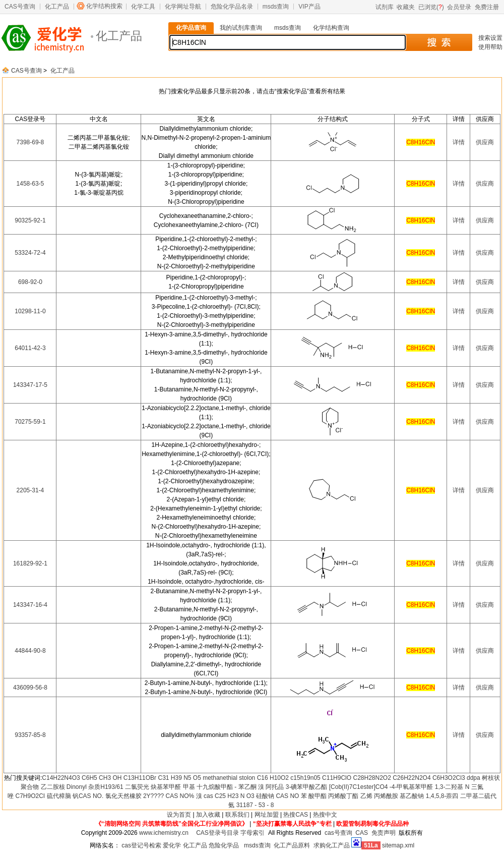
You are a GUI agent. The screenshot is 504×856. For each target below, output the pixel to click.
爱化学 (172, 845)
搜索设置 (490, 38)
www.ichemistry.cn (164, 833)
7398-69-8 (30, 142)
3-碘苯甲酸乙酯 (307, 787)
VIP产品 (309, 7)
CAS (362, 833)
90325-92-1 (30, 220)
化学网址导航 (183, 7)
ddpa (474, 778)
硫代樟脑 (59, 796)
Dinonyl (77, 787)
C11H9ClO (337, 778)
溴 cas (205, 796)
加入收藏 (208, 815)
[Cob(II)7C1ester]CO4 (359, 787)
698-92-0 (30, 282)
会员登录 (459, 7)
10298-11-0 (30, 311)
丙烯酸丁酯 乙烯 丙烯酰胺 (363, 796)
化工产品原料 (292, 845)
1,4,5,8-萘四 (442, 796)
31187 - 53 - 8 (255, 805)
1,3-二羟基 (449, 787)
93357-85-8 (30, 735)
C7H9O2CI (30, 796)
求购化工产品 (332, 845)
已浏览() (431, 7)
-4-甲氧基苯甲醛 (412, 787)
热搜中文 (325, 815)
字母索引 (253, 833)
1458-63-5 (30, 184)
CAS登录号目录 (217, 833)
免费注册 (487, 7)
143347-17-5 (30, 385)
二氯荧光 (137, 787)
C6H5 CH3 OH (102, 778)
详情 (459, 142)
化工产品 (57, 7)
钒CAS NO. (88, 796)
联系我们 (237, 815)
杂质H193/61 (106, 787)
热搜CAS (296, 815)
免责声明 (384, 833)
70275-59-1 (30, 422)
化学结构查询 (331, 28)
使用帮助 (490, 47)
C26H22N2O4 (412, 778)
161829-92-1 (30, 563)
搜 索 (439, 42)
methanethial (220, 778)
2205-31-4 (30, 490)
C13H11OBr (140, 778)
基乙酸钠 (412, 796)
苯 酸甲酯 (314, 796)
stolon (247, 778)
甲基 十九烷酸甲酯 (208, 787)
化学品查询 (191, 28)
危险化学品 (224, 845)
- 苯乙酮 (245, 787)
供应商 (485, 142)
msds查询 (276, 7)
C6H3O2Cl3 (449, 778)
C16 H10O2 (273, 778)
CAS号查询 (20, 7)
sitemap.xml (398, 845)
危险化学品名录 (232, 7)
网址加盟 (267, 815)
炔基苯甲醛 (166, 787)
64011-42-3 (30, 348)
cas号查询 (338, 833)
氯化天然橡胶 (123, 796)
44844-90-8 (30, 651)
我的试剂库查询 (241, 28)
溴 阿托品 (271, 787)
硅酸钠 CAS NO (277, 796)
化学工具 (143, 7)
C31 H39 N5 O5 (179, 778)
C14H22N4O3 (61, 778)
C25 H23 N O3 (235, 796)
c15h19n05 (305, 778)
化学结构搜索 (104, 6)
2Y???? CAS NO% (169, 796)
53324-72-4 (30, 253)
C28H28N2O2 (372, 778)
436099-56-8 (30, 688)
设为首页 (179, 815)
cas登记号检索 (141, 845)
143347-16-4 (30, 605)
